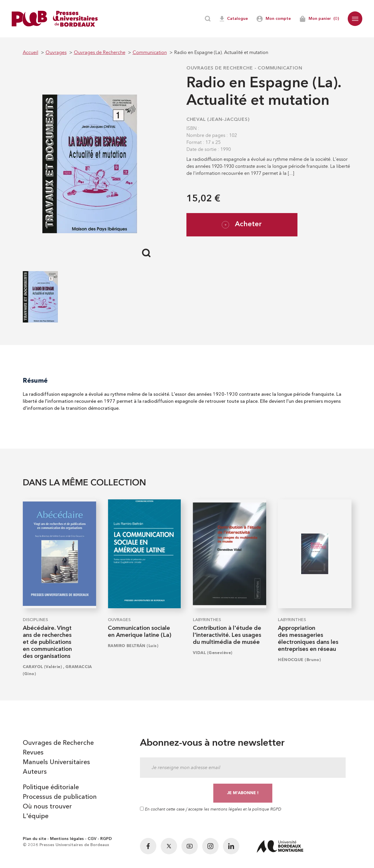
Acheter (242, 225)
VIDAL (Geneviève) (213, 653)
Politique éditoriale (51, 787)
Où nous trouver (47, 807)
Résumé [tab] (35, 380)
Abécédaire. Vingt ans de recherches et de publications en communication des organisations (47, 642)
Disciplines (35, 620)
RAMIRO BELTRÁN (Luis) (133, 646)
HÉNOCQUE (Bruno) (299, 660)
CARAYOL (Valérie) (42, 667)
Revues (33, 753)
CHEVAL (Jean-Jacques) (218, 120)
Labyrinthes (207, 620)
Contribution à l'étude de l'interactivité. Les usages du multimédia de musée (227, 635)
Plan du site (34, 839)
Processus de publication (60, 797)
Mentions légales (67, 839)
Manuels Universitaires (56, 762)
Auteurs (35, 772)
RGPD (106, 839)
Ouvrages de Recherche (220, 68)
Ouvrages (119, 620)
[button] (355, 19)
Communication (280, 68)
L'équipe (36, 816)
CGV (92, 839)
